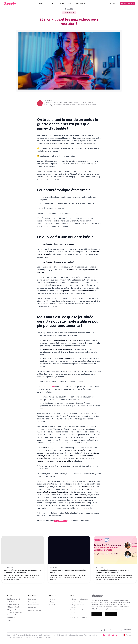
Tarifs (9, 621)
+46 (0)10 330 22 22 (124, 630)
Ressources (81, 4)
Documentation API (35, 611)
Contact (52, 605)
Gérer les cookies (76, 602)
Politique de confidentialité (79, 599)
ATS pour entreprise (14, 607)
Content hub (32, 602)
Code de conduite (76, 615)
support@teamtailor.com (107, 630)
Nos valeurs (32, 599)
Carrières (52, 599)
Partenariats (32, 608)
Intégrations (11, 618)
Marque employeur (13, 604)
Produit (42, 4)
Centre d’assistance (35, 605)
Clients (52, 602)
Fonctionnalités (12, 615)
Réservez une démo (127, 4)
